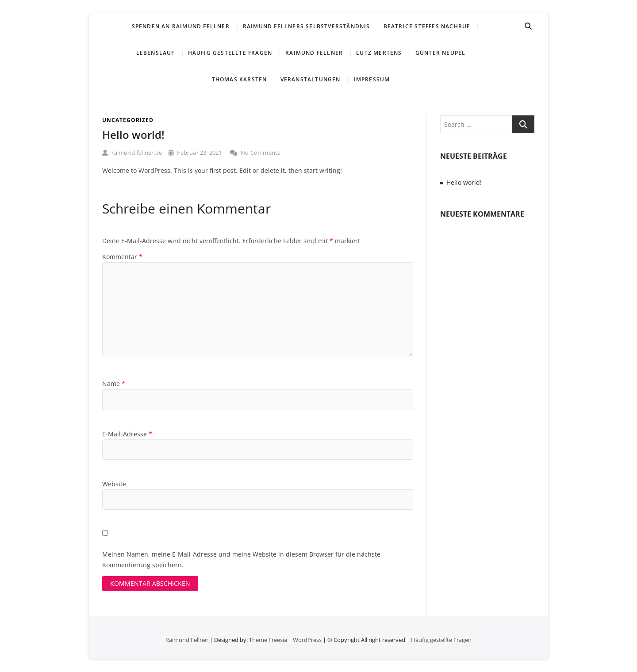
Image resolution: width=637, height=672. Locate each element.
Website (114, 484)
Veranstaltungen (311, 79)
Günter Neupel (441, 53)
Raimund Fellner (314, 53)
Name (114, 384)
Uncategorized (128, 120)
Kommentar (122, 257)
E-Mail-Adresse (127, 434)
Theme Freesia (268, 640)
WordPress (307, 640)
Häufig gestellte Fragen (230, 53)
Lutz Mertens (379, 53)
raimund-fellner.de (132, 153)
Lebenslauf (155, 53)
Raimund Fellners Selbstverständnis (307, 26)
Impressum (372, 79)
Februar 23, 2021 (195, 153)
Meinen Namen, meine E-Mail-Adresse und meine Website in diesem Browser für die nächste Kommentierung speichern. (241, 559)
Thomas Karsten (240, 79)
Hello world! (133, 135)
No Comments (255, 153)
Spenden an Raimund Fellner (181, 26)
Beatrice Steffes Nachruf (427, 26)
